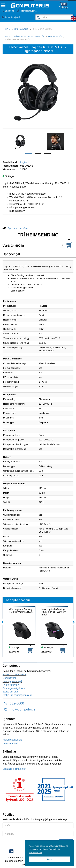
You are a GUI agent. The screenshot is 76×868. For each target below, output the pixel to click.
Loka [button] (49, 859)
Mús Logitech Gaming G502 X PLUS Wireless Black (54, 612)
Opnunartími (9, 678)
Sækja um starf (11, 692)
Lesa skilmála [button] (36, 853)
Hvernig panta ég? (12, 681)
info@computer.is (27, 11)
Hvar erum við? (11, 685)
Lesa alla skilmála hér (14, 769)
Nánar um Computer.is (14, 674)
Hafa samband (10, 743)
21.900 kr (14, 652)
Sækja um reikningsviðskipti (17, 695)
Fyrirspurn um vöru (17, 228)
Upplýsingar (11, 254)
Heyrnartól (55, 37)
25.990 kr (47, 652)
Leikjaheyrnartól (42, 29)
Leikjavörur (21, 29)
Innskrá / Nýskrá (11, 17)
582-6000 (8, 11)
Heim (8, 29)
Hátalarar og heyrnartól (29, 37)
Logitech (25, 162)
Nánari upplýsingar (13, 740)
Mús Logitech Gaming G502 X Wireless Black (21, 611)
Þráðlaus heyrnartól (18, 40)
